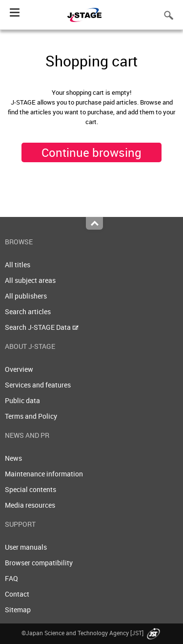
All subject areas (30, 280)
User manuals (26, 547)
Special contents (30, 489)
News (13, 458)
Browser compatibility (39, 563)
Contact (17, 594)
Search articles (28, 311)
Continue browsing (91, 152)
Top (94, 223)
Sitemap (18, 610)
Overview (19, 369)
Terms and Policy (31, 416)
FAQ (11, 578)
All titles (18, 265)
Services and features (38, 385)
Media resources (30, 505)
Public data (22, 400)
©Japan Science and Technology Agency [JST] (92, 633)
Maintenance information (44, 474)
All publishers (26, 296)
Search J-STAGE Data (42, 327)
